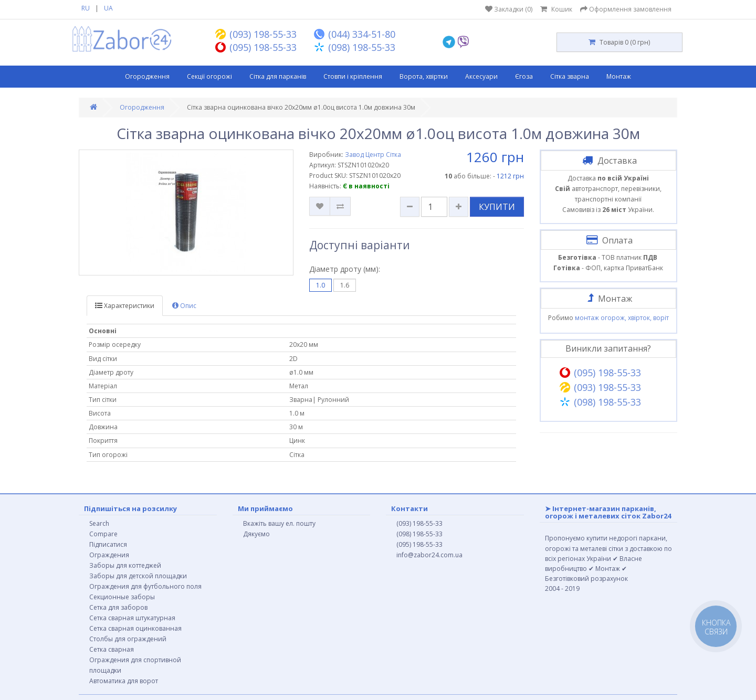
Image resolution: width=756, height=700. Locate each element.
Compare (103, 534)
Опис (184, 306)
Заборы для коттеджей (125, 565)
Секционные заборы (122, 597)
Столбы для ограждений (128, 639)
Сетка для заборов (118, 607)
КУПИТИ (497, 207)
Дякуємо (256, 534)
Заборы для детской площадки (138, 576)
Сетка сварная (112, 649)
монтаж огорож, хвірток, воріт (622, 318)
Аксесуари (481, 76)
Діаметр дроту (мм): (345, 269)
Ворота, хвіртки (424, 76)
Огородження (147, 76)
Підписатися (108, 544)
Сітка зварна (570, 76)
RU (86, 8)
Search (99, 523)
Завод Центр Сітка (373, 155)
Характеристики (125, 306)
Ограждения (109, 555)
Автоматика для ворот (124, 681)
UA (108, 8)
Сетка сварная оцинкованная (135, 628)
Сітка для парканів (278, 76)
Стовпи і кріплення (353, 76)
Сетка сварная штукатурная (132, 618)
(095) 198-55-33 (419, 544)
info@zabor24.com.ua (429, 555)
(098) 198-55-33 (419, 534)
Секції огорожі (209, 76)
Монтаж (619, 76)
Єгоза (524, 76)
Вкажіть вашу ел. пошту (279, 523)
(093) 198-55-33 (419, 523)
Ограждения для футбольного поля (145, 586)
